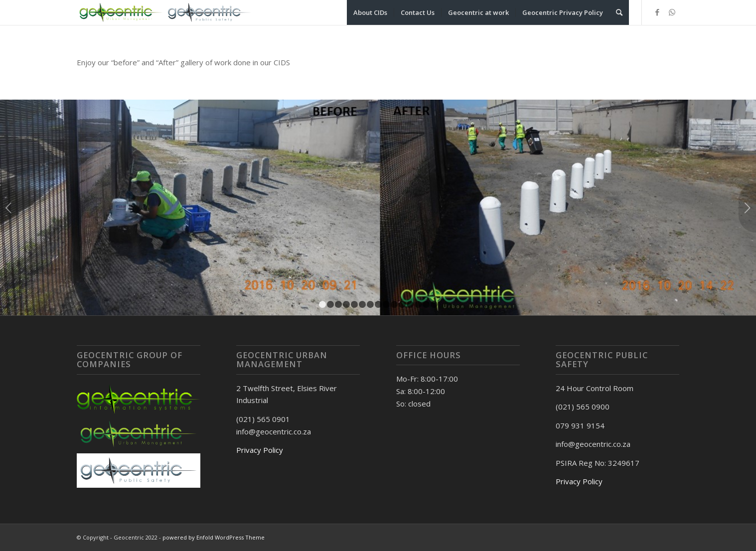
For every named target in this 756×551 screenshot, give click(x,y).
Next (747, 208)
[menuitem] (370, 12)
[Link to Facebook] (657, 12)
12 (410, 304)
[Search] (619, 12)
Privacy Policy (260, 450)
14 (426, 304)
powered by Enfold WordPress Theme (214, 537)
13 (418, 304)
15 (434, 304)
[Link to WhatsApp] (672, 12)
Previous (9, 208)
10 (394, 304)
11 (402, 304)
